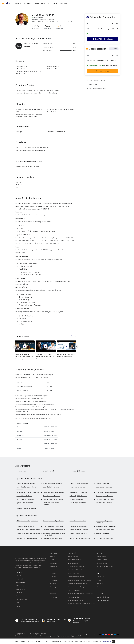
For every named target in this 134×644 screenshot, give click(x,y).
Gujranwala (54, 576)
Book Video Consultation (103, 39)
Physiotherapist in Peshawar (105, 499)
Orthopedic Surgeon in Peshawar (107, 492)
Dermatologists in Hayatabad (52, 538)
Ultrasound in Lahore (104, 569)
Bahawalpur (54, 586)
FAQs (17, 602)
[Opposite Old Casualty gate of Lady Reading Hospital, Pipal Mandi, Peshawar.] (105, 60)
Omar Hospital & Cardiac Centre (78, 569)
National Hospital (73, 563)
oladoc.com (44, 635)
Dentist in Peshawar (103, 483)
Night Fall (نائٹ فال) (53, 90)
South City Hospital (74, 590)
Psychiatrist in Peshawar (104, 502)
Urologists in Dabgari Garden (26, 526)
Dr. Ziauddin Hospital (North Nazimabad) (81, 593)
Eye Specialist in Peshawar (25, 502)
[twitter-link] (100, 634)
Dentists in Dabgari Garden (78, 526)
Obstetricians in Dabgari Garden (80, 538)
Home (16, 9)
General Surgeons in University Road (55, 529)
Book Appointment (102, 71)
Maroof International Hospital (77, 586)
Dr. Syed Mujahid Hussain (78, 470)
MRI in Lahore (101, 556)
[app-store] (106, 605)
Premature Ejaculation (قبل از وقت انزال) (29, 93)
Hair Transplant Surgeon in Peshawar (52, 503)
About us (19, 575)
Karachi (52, 556)
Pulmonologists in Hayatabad (79, 529)
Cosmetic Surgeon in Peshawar (26, 508)
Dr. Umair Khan (21, 470)
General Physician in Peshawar (26, 483)
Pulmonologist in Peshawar (78, 495)
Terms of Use (20, 595)
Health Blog (101, 576)
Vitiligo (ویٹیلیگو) (52, 93)
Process (18, 606)
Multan (52, 569)
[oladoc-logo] (7, 3)
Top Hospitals (72, 552)
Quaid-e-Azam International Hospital (79, 580)
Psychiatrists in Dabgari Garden (27, 538)
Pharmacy (100, 586)
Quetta (52, 590)
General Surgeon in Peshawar (79, 483)
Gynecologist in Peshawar (104, 487)
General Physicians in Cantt (78, 533)
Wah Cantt (53, 593)
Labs (99, 590)
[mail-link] (112, 634)
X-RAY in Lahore (102, 559)
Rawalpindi (54, 566)
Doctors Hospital (73, 556)
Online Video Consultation (102, 17)
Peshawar (27, 9)
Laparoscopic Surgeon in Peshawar (28, 492)
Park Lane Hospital (74, 596)
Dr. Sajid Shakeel (48, 470)
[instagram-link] (106, 634)
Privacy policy (20, 579)
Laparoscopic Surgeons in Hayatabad (104, 521)
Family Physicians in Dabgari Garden (28, 529)
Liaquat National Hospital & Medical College (81, 603)
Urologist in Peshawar (77, 499)
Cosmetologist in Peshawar (52, 495)
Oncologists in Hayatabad (104, 538)
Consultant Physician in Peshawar (54, 492)
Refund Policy (20, 585)
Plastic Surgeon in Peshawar (26, 499)
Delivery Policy (20, 582)
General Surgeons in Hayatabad (106, 526)
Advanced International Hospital (78, 583)
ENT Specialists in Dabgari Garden (27, 520)
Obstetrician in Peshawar (78, 487)
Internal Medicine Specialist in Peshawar (26, 487)
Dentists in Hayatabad (103, 533)
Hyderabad (54, 596)
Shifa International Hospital (76, 576)
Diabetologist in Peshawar (78, 502)
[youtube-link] (109, 634)
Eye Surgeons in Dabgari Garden (53, 520)
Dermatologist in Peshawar (78, 492)
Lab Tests (100, 593)
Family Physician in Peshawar (52, 483)
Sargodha (53, 583)
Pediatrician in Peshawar (24, 495)
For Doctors (101, 583)
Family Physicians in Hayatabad (53, 526)
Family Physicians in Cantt (78, 520)
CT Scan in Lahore (103, 563)
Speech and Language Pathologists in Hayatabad (54, 533)
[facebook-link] (103, 634)
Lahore (52, 559)
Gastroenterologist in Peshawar (53, 499)
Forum (99, 580)
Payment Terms (21, 589)
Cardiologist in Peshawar (51, 487)
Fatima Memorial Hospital (76, 566)
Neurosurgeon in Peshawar (105, 495)
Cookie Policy (106, 641)
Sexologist (34, 9)
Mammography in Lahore (105, 566)
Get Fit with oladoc (103, 596)
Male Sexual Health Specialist (56, 132)
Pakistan (21, 9)
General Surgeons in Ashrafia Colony (28, 533)
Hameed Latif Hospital (75, 559)
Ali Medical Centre (73, 573)
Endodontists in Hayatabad (105, 529)
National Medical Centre (75, 600)
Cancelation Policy (21, 599)
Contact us (19, 592)
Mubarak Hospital (98, 49)
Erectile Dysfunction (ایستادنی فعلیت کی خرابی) (31, 90)
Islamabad (53, 563)
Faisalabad (53, 580)
